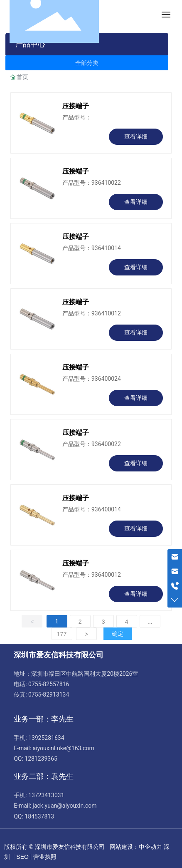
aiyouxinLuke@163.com (64, 748)
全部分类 (87, 63)
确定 (118, 634)
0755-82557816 (49, 684)
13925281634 (46, 738)
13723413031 (46, 795)
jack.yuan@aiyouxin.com (65, 806)
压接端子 (76, 106)
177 (62, 634)
